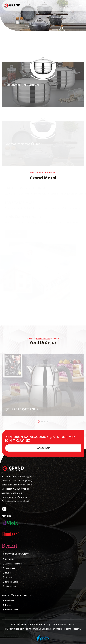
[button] (39, 422)
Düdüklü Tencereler (12, 564)
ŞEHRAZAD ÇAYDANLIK (22, 410)
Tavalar (7, 573)
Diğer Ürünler (9, 586)
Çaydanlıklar (9, 568)
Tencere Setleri (10, 582)
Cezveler (8, 577)
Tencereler (9, 559)
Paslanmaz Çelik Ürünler (22, 86)
